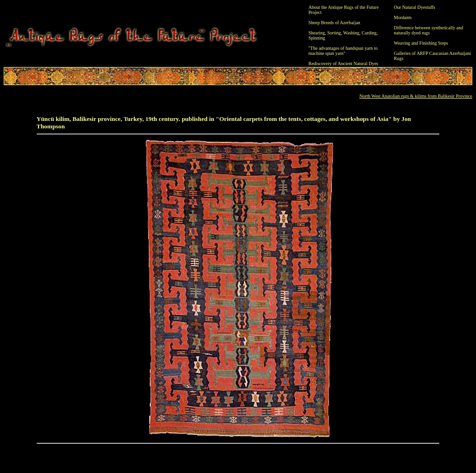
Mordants (403, 17)
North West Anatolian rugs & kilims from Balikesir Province (416, 96)
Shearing (317, 33)
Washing (351, 33)
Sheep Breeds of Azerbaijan (334, 23)
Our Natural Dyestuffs (414, 7)
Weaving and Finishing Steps (421, 43)
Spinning (317, 38)
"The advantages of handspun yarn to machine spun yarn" (343, 51)
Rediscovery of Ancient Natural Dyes (344, 63)
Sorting (334, 33)
